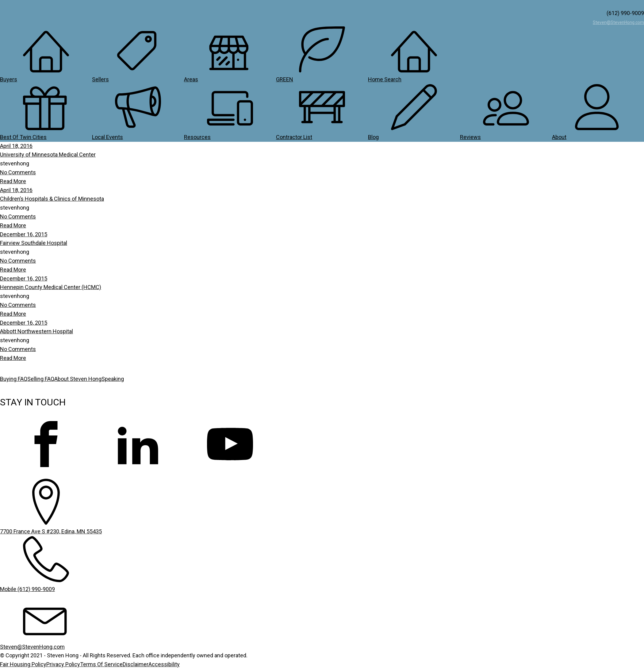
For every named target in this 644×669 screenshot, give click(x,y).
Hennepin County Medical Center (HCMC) (51, 287)
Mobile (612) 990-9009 (27, 589)
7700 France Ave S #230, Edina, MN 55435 (51, 531)
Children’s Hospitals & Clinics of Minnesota (52, 199)
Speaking (113, 379)
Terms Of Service (101, 664)
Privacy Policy (63, 664)
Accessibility (164, 664)
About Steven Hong (78, 379)
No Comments (18, 172)
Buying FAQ (14, 379)
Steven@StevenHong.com (618, 22)
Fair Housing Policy (23, 664)
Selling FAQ (41, 379)
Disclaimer (136, 664)
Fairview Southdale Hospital (34, 243)
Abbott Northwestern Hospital (36, 331)
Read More (13, 181)
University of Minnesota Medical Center (48, 155)
